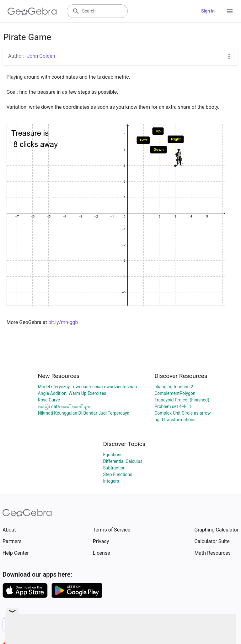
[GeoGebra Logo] (32, 11)
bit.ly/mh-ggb (63, 322)
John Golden (41, 56)
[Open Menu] (230, 11)
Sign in (208, 11)
